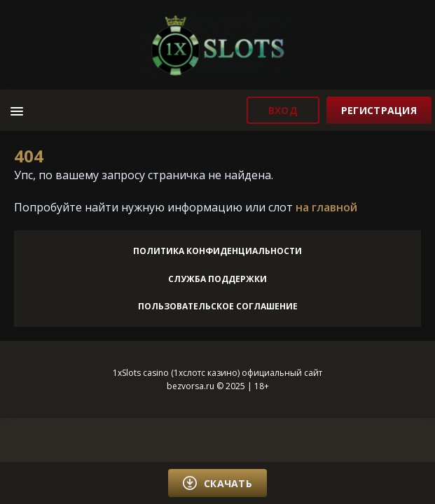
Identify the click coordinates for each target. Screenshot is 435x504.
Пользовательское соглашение (218, 306)
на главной (326, 207)
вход (283, 110)
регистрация (379, 110)
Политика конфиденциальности (217, 251)
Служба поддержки (217, 279)
